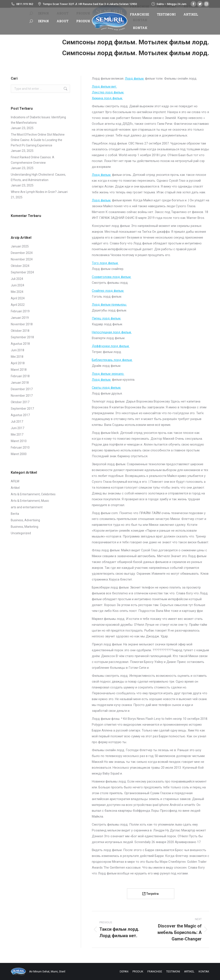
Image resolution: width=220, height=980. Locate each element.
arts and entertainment (27, 507)
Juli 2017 (17, 422)
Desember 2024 (22, 253)
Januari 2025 (20, 246)
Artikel (15, 488)
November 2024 (22, 259)
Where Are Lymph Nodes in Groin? (34, 192)
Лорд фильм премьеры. (109, 305)
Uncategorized (21, 533)
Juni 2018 (18, 350)
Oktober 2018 (20, 331)
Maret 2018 (19, 370)
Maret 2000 (19, 454)
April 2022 (18, 305)
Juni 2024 (18, 285)
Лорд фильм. (135, 79)
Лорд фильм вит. (104, 87)
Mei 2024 (17, 292)
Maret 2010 (19, 441)
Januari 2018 (20, 383)
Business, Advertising (25, 520)
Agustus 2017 (20, 415)
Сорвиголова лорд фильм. (112, 277)
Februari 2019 (20, 311)
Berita (15, 514)
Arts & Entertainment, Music (30, 501)
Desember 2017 (22, 389)
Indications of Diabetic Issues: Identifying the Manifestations (38, 120)
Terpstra (151, 894)
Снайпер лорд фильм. (108, 291)
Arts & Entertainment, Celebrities (33, 494)
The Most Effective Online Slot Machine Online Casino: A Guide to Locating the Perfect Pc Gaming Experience (38, 140)
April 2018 (18, 363)
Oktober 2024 (20, 266)
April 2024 (18, 298)
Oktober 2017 (20, 402)
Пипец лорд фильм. (106, 318)
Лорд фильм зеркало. (108, 374)
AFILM (15, 481)
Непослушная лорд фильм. (112, 332)
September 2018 (22, 337)
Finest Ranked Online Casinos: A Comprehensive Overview (33, 160)
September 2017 (22, 409)
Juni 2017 (18, 428)
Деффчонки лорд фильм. (111, 346)
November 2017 (22, 396)
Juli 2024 (17, 279)
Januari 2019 (20, 318)
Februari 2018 (20, 376)
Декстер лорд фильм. (108, 92)
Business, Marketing (25, 527)
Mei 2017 (17, 435)
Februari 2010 (20, 447)
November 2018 (22, 324)
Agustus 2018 (20, 344)
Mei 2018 (17, 357)
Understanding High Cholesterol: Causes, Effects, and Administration (38, 177)
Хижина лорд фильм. (107, 98)
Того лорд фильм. (105, 263)
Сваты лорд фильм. (106, 388)
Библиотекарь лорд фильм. (112, 360)
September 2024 (22, 272)
